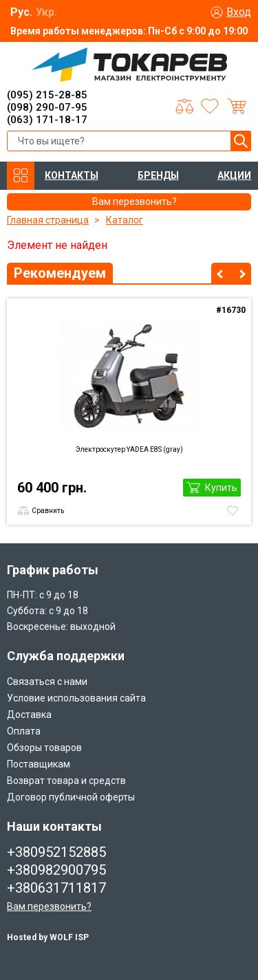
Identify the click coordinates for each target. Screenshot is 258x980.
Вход (239, 12)
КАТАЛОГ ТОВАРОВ (21, 176)
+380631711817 (56, 888)
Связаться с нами (47, 682)
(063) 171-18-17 (47, 120)
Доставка (29, 715)
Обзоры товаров (44, 748)
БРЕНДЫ (158, 175)
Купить (221, 488)
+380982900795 (56, 870)
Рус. (21, 12)
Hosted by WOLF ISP (48, 937)
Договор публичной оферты (71, 797)
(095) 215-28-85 (47, 95)
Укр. (46, 12)
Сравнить (48, 511)
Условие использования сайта (76, 698)
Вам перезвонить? (49, 906)
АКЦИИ (234, 175)
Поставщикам (39, 764)
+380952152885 (56, 852)
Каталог (125, 220)
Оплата (24, 731)
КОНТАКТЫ (72, 175)
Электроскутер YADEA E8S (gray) (129, 449)
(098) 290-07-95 (47, 107)
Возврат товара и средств (66, 781)
